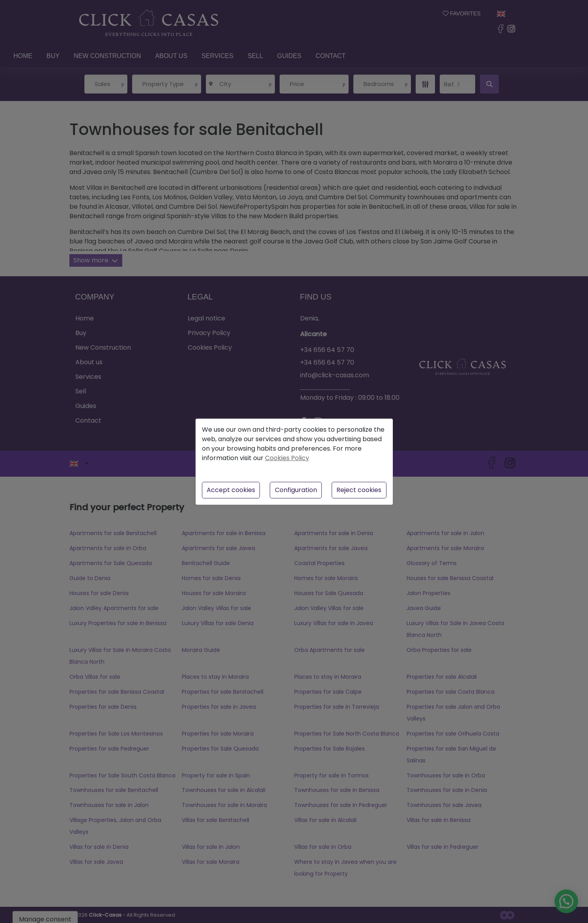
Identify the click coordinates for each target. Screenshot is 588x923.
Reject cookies (359, 490)
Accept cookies (231, 490)
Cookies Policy (287, 458)
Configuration (296, 490)
